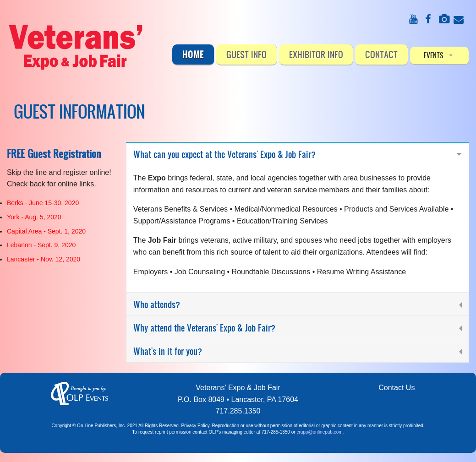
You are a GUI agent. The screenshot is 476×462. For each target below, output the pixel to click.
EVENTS (434, 55)
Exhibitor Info (316, 54)
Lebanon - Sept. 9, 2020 (41, 245)
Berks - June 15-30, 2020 (43, 203)
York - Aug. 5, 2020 (34, 217)
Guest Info (246, 54)
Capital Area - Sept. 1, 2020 (46, 231)
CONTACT (381, 54)
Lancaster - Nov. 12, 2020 (44, 259)
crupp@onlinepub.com (319, 432)
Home (193, 54)
